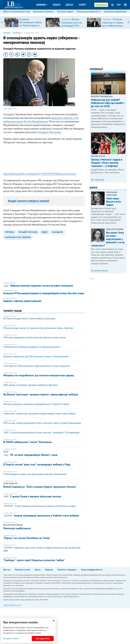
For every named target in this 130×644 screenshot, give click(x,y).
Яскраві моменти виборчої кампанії (29, 201)
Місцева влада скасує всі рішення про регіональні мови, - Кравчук (38, 328)
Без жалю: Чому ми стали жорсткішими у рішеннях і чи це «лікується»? (108, 239)
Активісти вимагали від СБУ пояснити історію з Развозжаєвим (36, 356)
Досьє (70, 5)
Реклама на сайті (23, 570)
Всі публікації (98, 180)
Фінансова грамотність (89, 11)
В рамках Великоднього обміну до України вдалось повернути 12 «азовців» (31, 25)
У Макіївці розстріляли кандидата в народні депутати (32, 347)
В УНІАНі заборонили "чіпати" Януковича (27, 442)
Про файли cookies (11, 638)
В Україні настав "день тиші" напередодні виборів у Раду (37, 464)
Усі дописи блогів (99, 271)
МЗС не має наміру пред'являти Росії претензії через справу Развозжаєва (42, 423)
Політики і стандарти (67, 570)
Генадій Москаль (28, 232)
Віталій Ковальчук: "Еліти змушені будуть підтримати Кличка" (40, 487)
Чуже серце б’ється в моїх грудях (113, 202)
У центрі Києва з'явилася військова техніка (32, 496)
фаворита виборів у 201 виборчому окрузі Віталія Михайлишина (41, 120)
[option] (24, 22)
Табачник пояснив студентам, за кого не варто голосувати (38, 286)
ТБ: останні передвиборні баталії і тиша (30, 455)
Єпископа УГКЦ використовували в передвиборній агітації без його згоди (44, 293)
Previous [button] (2, 22)
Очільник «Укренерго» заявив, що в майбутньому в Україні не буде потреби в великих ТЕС (113, 27)
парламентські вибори (18, 237)
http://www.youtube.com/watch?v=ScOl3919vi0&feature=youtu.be (40, 174)
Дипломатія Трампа (43, 11)
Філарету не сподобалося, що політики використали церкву (39, 375)
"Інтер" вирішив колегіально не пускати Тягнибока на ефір (39, 506)
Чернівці (9, 232)
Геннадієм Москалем (49, 132)
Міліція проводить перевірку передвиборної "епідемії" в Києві (36, 404)
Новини (42, 5)
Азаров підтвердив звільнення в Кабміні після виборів (41, 516)
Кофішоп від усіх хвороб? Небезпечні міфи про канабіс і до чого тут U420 (108, 103)
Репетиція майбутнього (17, 528)
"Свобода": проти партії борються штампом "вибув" (34, 560)
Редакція (49, 570)
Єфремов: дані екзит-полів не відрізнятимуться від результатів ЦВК (42, 549)
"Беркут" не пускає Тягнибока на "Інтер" (27, 538)
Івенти (38, 570)
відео (45, 232)
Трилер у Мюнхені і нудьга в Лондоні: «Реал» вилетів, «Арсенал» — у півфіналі (107, 163)
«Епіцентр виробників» (116, 11)
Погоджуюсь (43, 639)
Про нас (7, 570)
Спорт (82, 5)
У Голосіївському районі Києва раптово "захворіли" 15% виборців (41, 433)
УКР (119, 5)
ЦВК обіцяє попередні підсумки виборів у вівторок (31, 385)
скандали (57, 232)
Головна (7, 33)
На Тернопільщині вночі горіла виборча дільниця (29, 318)
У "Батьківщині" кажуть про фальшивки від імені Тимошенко (35, 474)
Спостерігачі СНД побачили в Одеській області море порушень (37, 366)
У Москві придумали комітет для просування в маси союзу (34, 337)
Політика (17, 33)
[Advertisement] (44, 159)
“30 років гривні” (65, 11)
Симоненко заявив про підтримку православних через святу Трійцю (39, 414)
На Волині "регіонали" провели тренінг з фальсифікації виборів (41, 394)
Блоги (57, 5)
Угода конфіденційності (92, 570)
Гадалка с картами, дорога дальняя (22, 301)
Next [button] (128, 22)
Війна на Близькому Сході (17, 11)
